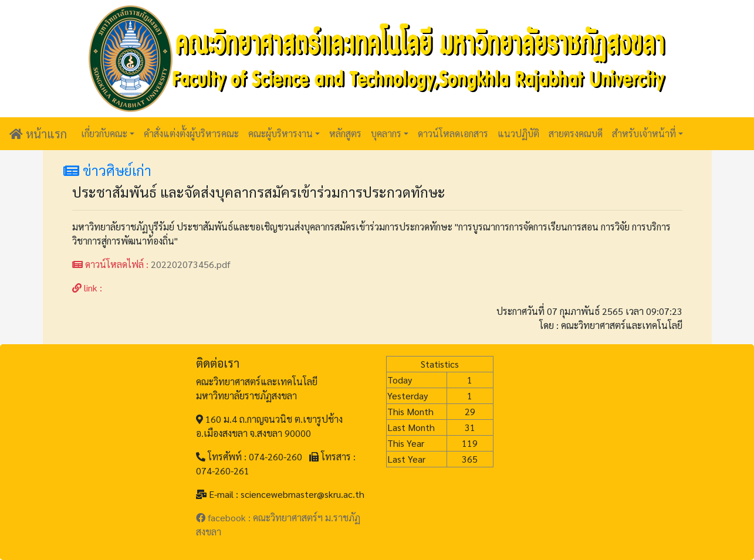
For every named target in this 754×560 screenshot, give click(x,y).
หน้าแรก (38, 134)
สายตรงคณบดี (576, 133)
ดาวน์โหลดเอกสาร (453, 133)
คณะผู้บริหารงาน (280, 133)
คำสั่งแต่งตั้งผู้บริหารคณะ (191, 133)
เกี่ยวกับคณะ (104, 133)
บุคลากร (386, 133)
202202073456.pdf (191, 264)
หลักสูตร (345, 133)
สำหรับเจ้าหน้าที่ (644, 133)
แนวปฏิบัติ (518, 133)
